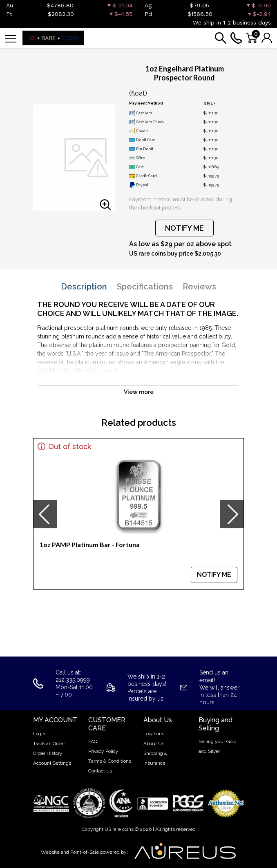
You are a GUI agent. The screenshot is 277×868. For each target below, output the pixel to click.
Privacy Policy (103, 751)
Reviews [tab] (199, 287)
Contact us (100, 771)
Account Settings (52, 763)
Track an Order (49, 743)
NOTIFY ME (184, 228)
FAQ (93, 741)
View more (139, 392)
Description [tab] (84, 287)
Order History (48, 753)
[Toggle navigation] (11, 38)
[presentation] (45, 514)
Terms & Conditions (110, 761)
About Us (154, 743)
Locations (154, 734)
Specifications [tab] (145, 287)
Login (39, 734)
